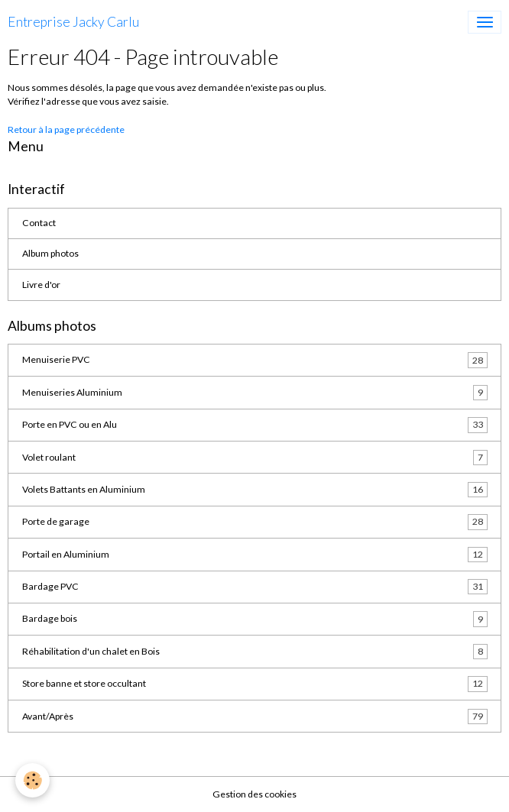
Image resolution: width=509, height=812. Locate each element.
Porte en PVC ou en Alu (255, 425)
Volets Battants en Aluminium (255, 490)
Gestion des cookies (254, 794)
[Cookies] (32, 780)
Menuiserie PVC (255, 360)
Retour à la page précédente (66, 129)
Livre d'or (41, 285)
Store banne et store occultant (255, 684)
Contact (39, 223)
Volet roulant (255, 458)
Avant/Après (255, 717)
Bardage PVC (255, 587)
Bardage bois (255, 619)
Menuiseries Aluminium (255, 393)
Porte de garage (255, 522)
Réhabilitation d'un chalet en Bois (255, 652)
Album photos (50, 253)
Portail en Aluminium (255, 555)
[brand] (73, 22)
